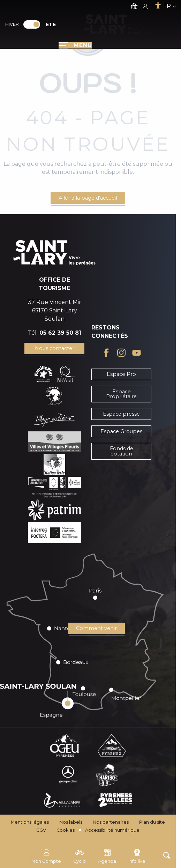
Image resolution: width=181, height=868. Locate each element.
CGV (41, 830)
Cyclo (80, 855)
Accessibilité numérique (112, 830)
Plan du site (152, 822)
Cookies (66, 830)
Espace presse (121, 414)
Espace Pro (121, 374)
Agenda (107, 855)
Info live (137, 855)
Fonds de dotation (122, 451)
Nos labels (71, 822)
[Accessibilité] (158, 6)
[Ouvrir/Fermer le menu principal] (75, 45)
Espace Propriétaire (121, 394)
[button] (167, 855)
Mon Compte (46, 855)
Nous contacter (55, 348)
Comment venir (96, 628)
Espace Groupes (121, 431)
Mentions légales (30, 822)
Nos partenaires (111, 822)
